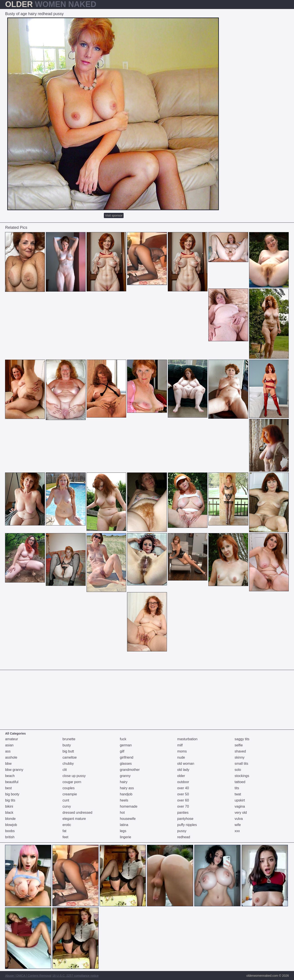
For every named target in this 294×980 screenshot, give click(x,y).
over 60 (183, 800)
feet (65, 837)
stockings (242, 776)
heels (124, 800)
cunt (66, 800)
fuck (123, 739)
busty (67, 745)
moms (182, 751)
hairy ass (127, 788)
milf (180, 745)
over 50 (183, 794)
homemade (129, 806)
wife (238, 825)
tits (237, 788)
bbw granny (14, 770)
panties (183, 813)
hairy (124, 782)
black (9, 813)
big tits (10, 800)
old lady (183, 770)
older (181, 776)
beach (10, 776)
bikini (9, 806)
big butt (68, 751)
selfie (239, 745)
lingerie (126, 837)
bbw (8, 764)
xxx (237, 831)
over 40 (183, 788)
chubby (68, 764)
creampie (70, 794)
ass (8, 751)
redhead (184, 837)
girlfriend (127, 757)
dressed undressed (77, 813)
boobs (10, 831)
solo (238, 770)
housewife (128, 819)
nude (181, 757)
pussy (182, 831)
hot (122, 813)
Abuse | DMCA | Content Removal (28, 976)
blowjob (11, 825)
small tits (241, 764)
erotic (67, 825)
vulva (239, 819)
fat (64, 831)
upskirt (240, 800)
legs (123, 831)
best (8, 788)
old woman (186, 764)
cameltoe (70, 757)
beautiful (12, 782)
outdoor (183, 782)
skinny (240, 757)
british (10, 837)
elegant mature (74, 819)
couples (68, 788)
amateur (12, 739)
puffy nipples (187, 825)
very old (241, 813)
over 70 (183, 806)
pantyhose (185, 819)
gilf (122, 751)
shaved (240, 751)
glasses (126, 764)
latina (124, 825)
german (126, 745)
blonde (10, 819)
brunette (69, 739)
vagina (240, 806)
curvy (67, 806)
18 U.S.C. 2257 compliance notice (75, 976)
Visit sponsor (114, 215)
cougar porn (72, 782)
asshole (11, 757)
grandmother (130, 770)
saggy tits (242, 739)
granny (125, 776)
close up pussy (74, 776)
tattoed (240, 782)
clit (65, 770)
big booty (12, 794)
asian (9, 745)
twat (238, 794)
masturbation (187, 739)
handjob (126, 794)
